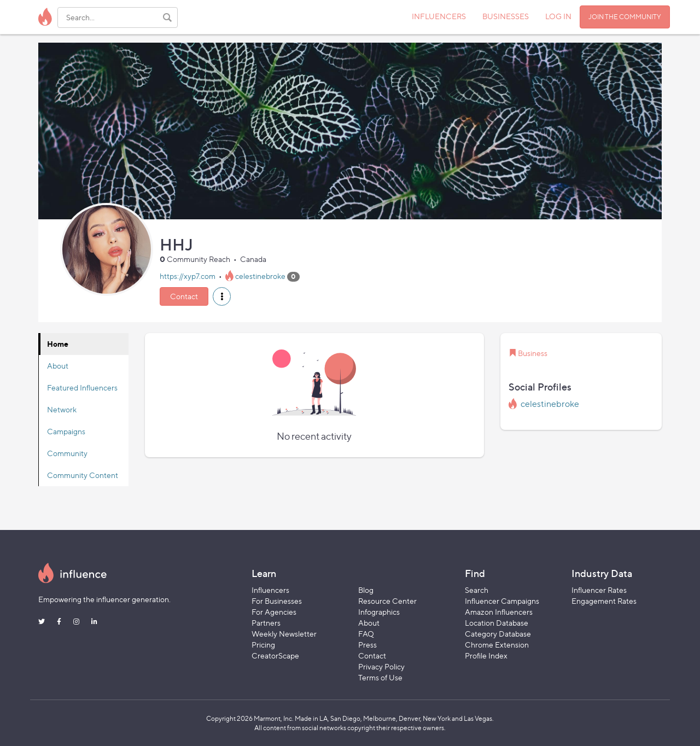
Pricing (263, 645)
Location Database (497, 623)
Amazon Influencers (499, 612)
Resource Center (387, 601)
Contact (184, 296)
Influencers (270, 590)
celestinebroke (260, 276)
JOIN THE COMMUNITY (625, 17)
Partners (266, 623)
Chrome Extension (497, 645)
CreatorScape (275, 655)
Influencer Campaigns (502, 601)
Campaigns (66, 431)
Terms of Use (380, 677)
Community (67, 453)
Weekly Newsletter (284, 634)
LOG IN (558, 16)
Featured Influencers (82, 387)
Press (367, 645)
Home (58, 344)
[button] (222, 296)
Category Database (498, 634)
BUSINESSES (506, 16)
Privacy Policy (381, 666)
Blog (366, 590)
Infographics (379, 612)
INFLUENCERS (439, 16)
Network (62, 409)
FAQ (366, 634)
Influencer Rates (599, 590)
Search (477, 590)
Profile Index (486, 655)
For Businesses (277, 601)
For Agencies (274, 612)
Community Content (83, 475)
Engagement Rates (604, 601)
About (58, 366)
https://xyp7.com (188, 276)
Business (533, 353)
